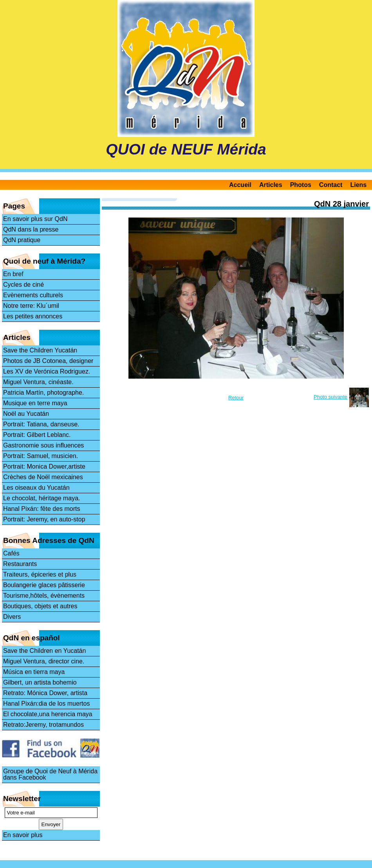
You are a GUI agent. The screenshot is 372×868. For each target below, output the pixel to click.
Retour (236, 398)
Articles (271, 185)
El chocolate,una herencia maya (48, 714)
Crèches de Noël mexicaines (43, 477)
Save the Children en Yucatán (44, 651)
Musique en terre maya (35, 403)
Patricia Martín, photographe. (43, 393)
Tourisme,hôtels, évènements (44, 596)
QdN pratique (22, 240)
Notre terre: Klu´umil (31, 306)
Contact (331, 185)
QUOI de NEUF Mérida (186, 149)
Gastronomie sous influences (43, 445)
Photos (301, 185)
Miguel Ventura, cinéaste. (38, 382)
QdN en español (32, 638)
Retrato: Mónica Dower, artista (45, 693)
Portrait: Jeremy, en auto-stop (44, 519)
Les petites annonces (33, 316)
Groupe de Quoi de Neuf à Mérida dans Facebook (50, 774)
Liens (358, 185)
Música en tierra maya (34, 672)
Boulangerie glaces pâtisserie (44, 585)
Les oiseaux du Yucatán (36, 488)
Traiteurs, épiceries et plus (40, 574)
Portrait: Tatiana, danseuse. (41, 424)
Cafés (11, 553)
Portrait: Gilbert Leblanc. (37, 435)
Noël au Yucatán (26, 414)
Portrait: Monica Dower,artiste (44, 466)
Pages (14, 206)
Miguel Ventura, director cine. (44, 661)
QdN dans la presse (31, 229)
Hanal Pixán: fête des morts (42, 509)
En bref (13, 274)
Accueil (240, 185)
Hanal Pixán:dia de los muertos (46, 704)
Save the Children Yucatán (40, 350)
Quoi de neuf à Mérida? (44, 261)
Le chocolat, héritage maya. (42, 498)
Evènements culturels (33, 295)
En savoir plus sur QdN (35, 219)
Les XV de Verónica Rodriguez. (47, 371)
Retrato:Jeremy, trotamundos (43, 725)
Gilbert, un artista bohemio (40, 682)
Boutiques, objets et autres (40, 606)
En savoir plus (23, 835)
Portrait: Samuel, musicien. (41, 456)
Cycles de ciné (23, 285)
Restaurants (20, 564)
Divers (12, 617)
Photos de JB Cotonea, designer (48, 361)
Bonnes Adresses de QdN (49, 540)
